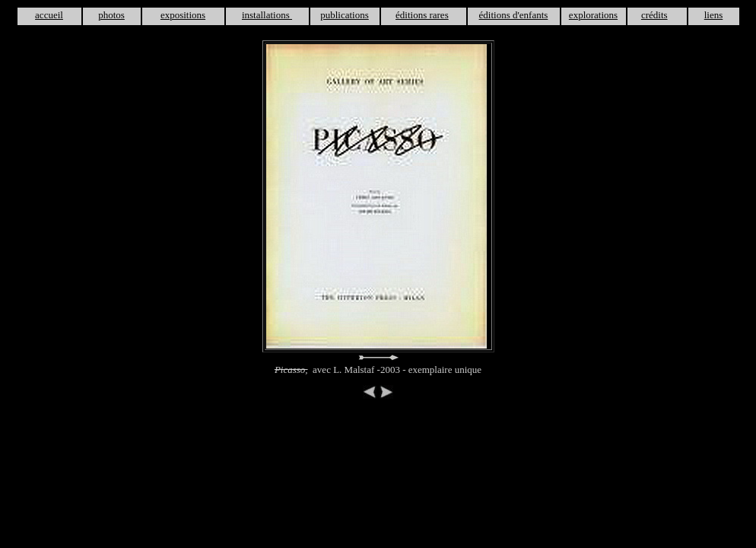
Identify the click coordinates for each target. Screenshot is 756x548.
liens (714, 15)
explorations (593, 15)
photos (111, 15)
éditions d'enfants (514, 15)
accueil (49, 15)
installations (267, 15)
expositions (183, 15)
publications (345, 15)
